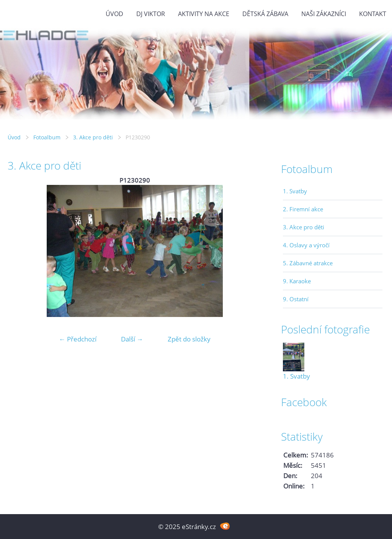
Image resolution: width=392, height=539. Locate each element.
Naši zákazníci (324, 14)
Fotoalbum (47, 137)
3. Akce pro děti (93, 137)
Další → (132, 339)
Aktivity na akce (204, 14)
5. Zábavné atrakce (308, 263)
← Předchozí (78, 339)
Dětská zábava (265, 14)
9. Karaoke (297, 281)
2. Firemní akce (303, 209)
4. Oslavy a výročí (306, 245)
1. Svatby (295, 191)
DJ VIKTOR (151, 14)
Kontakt (373, 14)
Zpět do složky (189, 339)
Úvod (114, 14)
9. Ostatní (296, 299)
